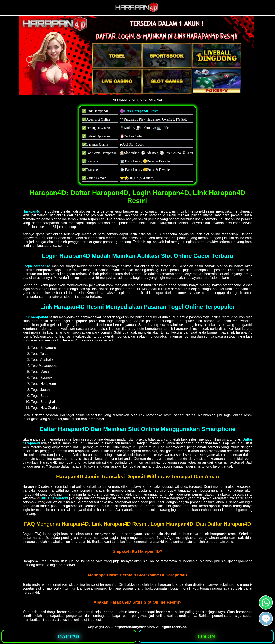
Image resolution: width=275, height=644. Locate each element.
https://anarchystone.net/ (135, 627)
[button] (266, 619)
